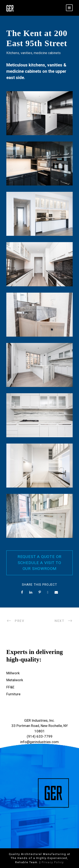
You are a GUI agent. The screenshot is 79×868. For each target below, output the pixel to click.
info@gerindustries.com (39, 742)
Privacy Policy (53, 862)
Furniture (13, 694)
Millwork (13, 673)
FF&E (10, 687)
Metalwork (15, 680)
